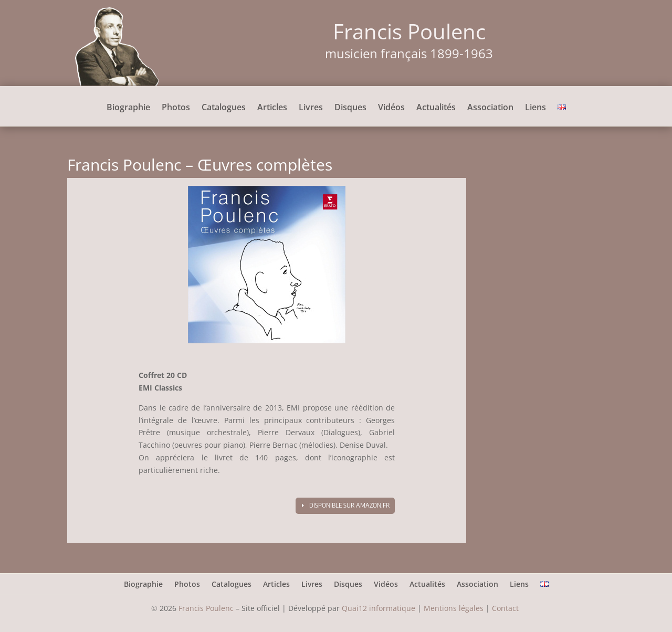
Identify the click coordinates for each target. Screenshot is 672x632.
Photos (176, 108)
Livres (311, 108)
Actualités (436, 108)
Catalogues (224, 108)
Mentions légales (454, 608)
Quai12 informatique (379, 608)
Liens (535, 108)
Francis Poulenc (206, 608)
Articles (272, 108)
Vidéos (391, 108)
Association (490, 108)
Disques (350, 108)
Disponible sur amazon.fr (349, 505)
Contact (506, 608)
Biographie (128, 108)
